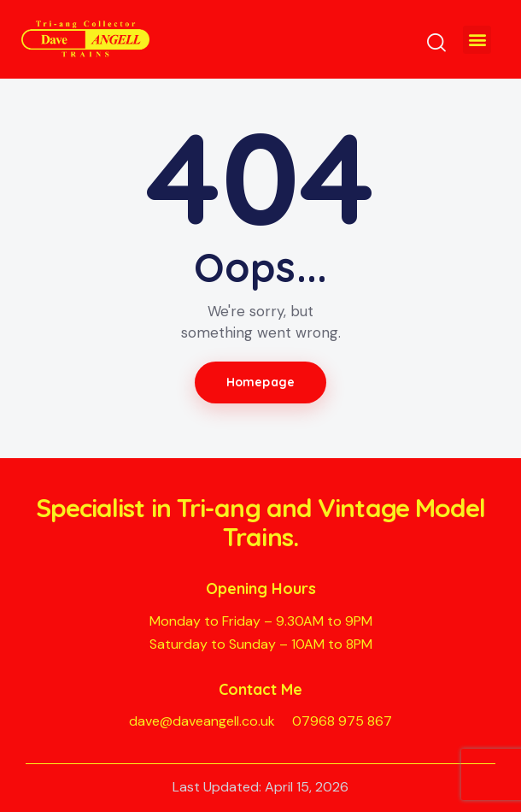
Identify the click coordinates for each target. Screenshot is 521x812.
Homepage (260, 382)
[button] (477, 40)
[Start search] (436, 42)
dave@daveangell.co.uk (202, 721)
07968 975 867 (342, 721)
